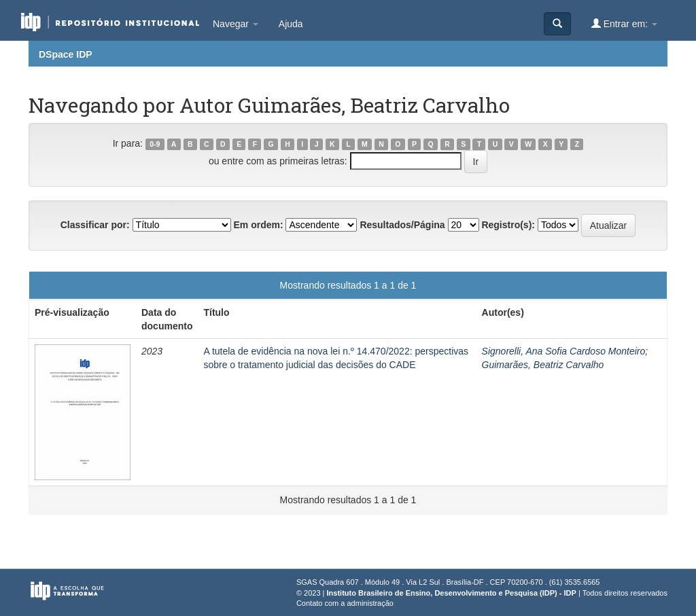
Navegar (236, 24)
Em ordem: (258, 225)
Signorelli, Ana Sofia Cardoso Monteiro (564, 351)
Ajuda (291, 24)
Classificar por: (95, 225)
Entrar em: (624, 23)
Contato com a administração (345, 603)
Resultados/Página (402, 225)
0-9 (155, 144)
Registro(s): (508, 225)
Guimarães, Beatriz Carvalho (543, 365)
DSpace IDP (66, 54)
